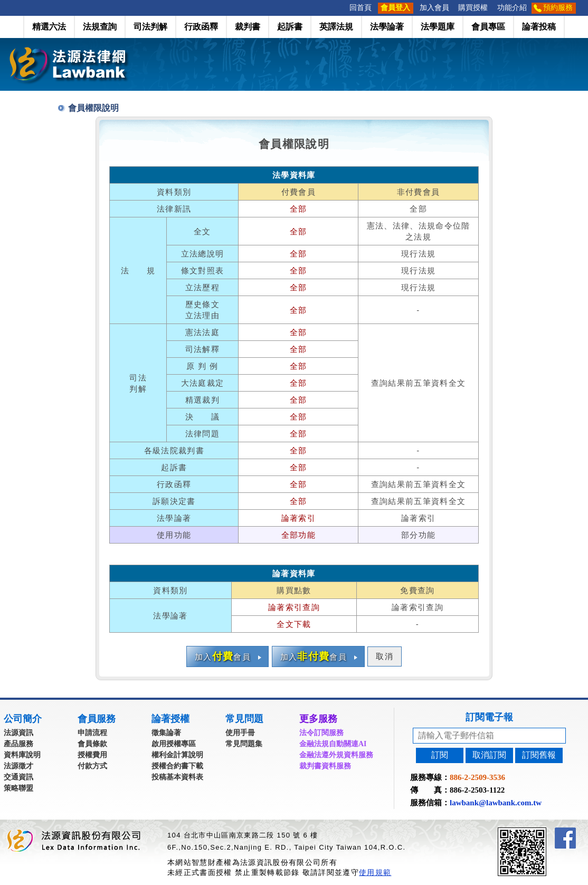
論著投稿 (539, 27)
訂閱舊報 (539, 755)
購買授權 (473, 8)
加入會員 (434, 8)
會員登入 (395, 8)
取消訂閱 (489, 755)
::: (342, 8)
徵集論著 (166, 733)
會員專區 (488, 27)
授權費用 (92, 755)
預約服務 (558, 8)
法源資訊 (18, 733)
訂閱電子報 (489, 717)
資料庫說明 (22, 755)
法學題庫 (438, 27)
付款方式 (92, 766)
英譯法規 (336, 27)
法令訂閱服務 (321, 733)
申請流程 (92, 733)
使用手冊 (240, 733)
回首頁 (361, 8)
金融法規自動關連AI (333, 744)
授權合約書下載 (177, 766)
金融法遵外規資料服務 (336, 755)
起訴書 (290, 27)
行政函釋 (201, 27)
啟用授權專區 (174, 744)
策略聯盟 (18, 788)
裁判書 (248, 27)
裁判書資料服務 (325, 766)
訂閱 (440, 755)
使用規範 (375, 872)
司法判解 (150, 27)
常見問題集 (244, 744)
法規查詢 (100, 27)
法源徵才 (18, 766)
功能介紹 (512, 8)
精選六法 (49, 27)
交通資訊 (18, 777)
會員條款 (92, 744)
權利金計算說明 (177, 755)
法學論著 (387, 27)
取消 (385, 656)
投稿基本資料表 (177, 777)
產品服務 (18, 744)
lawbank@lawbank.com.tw (496, 803)
